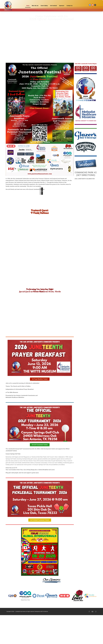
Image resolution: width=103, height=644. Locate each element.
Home (28, 6)
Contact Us (70, 6)
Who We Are (35, 6)
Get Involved (54, 6)
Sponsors (62, 6)
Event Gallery (44, 6)
